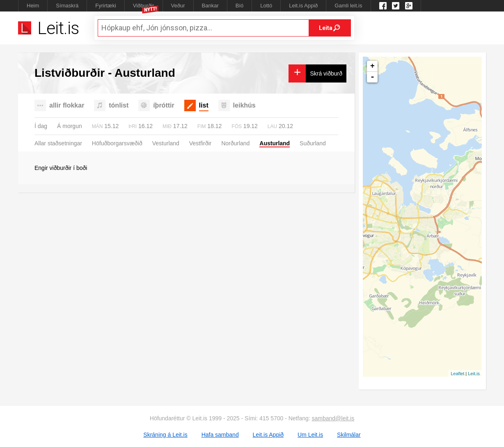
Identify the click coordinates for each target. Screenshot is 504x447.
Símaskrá (67, 6)
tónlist (119, 105)
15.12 (105, 126)
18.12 (210, 126)
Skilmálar (349, 435)
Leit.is (474, 374)
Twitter (396, 6)
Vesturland (166, 143)
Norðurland (235, 143)
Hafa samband (220, 435)
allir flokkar (67, 105)
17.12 (175, 126)
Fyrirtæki (106, 6)
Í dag (41, 126)
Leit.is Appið (303, 6)
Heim (33, 6)
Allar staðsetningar (58, 143)
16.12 (141, 126)
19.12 (245, 126)
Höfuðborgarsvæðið (117, 143)
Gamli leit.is (348, 6)
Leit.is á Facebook (383, 6)
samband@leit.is (333, 418)
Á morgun (70, 126)
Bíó (240, 6)
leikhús (244, 105)
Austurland (275, 143)
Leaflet (457, 374)
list (204, 105)
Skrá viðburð (326, 73)
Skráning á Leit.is (165, 435)
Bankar (210, 6)
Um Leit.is (310, 435)
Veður (178, 6)
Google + (409, 6)
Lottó (266, 6)
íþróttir (164, 105)
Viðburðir (144, 6)
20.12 (280, 126)
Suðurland (313, 143)
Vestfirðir (200, 143)
